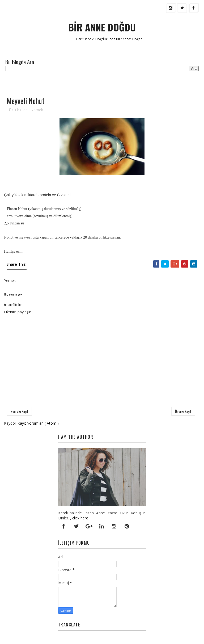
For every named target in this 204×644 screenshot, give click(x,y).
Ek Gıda (22, 110)
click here (80, 518)
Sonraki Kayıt (19, 411)
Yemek (37, 110)
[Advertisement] (66, 83)
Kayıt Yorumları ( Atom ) (38, 423)
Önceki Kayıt (183, 411)
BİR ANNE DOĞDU (102, 27)
